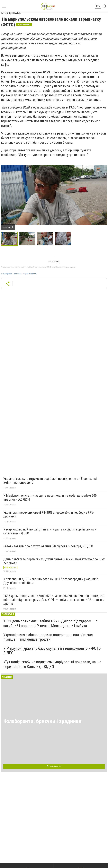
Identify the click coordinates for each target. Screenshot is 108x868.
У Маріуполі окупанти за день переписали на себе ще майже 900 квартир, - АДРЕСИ (50, 498)
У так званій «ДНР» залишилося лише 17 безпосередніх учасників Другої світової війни (51, 581)
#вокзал (18, 274)
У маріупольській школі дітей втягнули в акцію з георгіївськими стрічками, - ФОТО (50, 531)
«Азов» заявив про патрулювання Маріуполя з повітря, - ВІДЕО (48, 546)
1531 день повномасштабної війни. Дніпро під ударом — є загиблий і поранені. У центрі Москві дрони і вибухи (50, 623)
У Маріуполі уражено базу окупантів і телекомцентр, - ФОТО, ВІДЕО (52, 651)
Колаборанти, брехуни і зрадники (42, 721)
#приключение (30, 274)
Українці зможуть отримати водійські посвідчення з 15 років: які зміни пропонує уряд (50, 481)
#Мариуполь (7, 274)
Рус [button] (98, 6)
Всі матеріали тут (54, 766)
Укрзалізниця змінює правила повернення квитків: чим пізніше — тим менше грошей (48, 637)
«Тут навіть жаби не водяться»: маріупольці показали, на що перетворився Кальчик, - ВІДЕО (52, 664)
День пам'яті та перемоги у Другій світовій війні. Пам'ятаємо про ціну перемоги (54, 561)
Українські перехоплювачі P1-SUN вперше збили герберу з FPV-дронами (49, 514)
